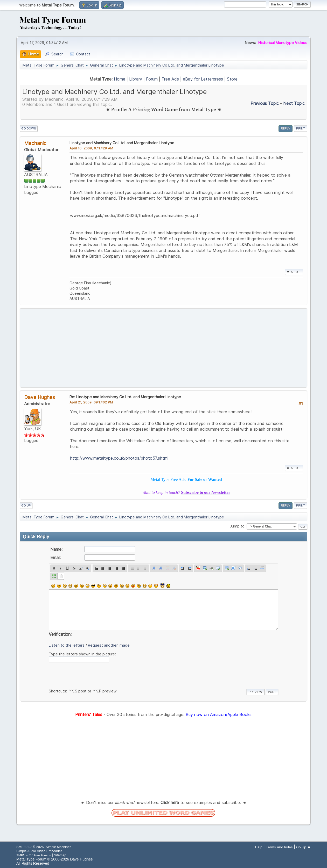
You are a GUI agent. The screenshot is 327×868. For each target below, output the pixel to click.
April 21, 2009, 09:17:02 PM (91, 402)
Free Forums (42, 855)
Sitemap (60, 855)
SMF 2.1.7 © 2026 (30, 847)
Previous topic (265, 103)
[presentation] (88, 675)
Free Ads (170, 79)
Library (136, 79)
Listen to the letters (67, 645)
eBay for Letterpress (203, 79)
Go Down (29, 128)
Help (259, 847)
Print (301, 128)
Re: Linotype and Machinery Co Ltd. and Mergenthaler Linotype (125, 397)
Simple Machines (58, 847)
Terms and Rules (279, 847)
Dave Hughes (40, 397)
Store (232, 79)
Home (120, 79)
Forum (152, 79)
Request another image (109, 645)
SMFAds (22, 855)
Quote (294, 272)
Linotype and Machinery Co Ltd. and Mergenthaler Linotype (122, 143)
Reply (286, 128)
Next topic (294, 103)
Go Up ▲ (303, 847)
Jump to (237, 526)
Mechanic (35, 143)
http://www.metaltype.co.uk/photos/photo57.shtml (119, 458)
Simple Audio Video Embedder (39, 851)
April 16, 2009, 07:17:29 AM (91, 148)
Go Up (26, 505)
